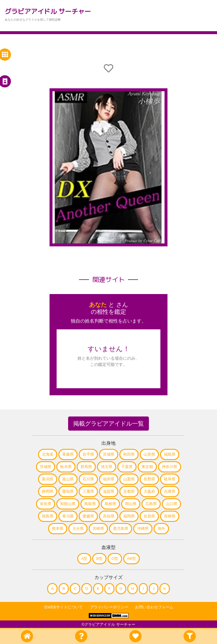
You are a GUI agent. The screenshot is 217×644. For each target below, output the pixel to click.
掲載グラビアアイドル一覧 (108, 424)
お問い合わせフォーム (154, 607)
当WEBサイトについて (63, 607)
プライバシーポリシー (109, 607)
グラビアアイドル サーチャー (48, 11)
